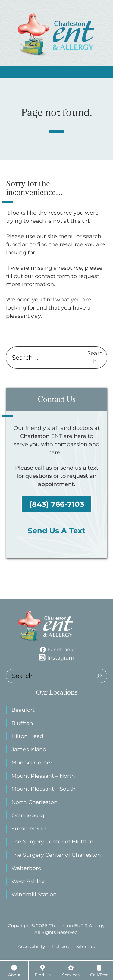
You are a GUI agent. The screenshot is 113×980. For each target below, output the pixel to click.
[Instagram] (56, 658)
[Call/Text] (99, 970)
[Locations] (43, 970)
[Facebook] (57, 650)
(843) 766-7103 (57, 504)
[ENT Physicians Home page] (46, 626)
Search (95, 357)
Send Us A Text (56, 531)
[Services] (71, 970)
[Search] (99, 676)
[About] (14, 970)
